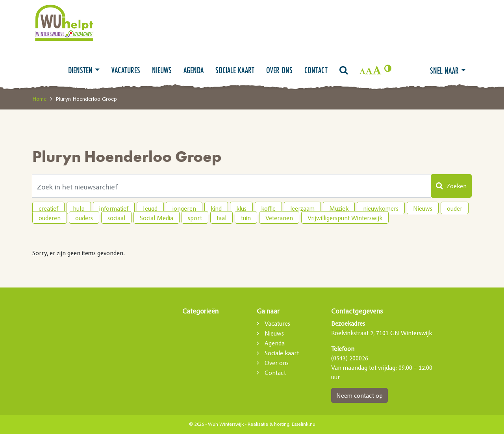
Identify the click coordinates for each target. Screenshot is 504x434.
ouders (84, 218)
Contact (316, 70)
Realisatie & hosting (269, 424)
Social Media (157, 218)
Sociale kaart (235, 70)
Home (39, 99)
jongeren (184, 208)
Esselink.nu (304, 424)
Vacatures (126, 70)
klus (241, 208)
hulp (79, 208)
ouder (455, 208)
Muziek (339, 208)
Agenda (194, 70)
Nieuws (162, 70)
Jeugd (150, 208)
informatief (114, 208)
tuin (246, 218)
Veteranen (279, 218)
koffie (268, 208)
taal (221, 218)
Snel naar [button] (444, 70)
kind (216, 208)
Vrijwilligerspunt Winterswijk (345, 218)
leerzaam (302, 208)
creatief (48, 208)
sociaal (116, 218)
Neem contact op (359, 395)
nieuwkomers (381, 208)
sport (195, 218)
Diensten (80, 70)
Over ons (279, 70)
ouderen (50, 218)
